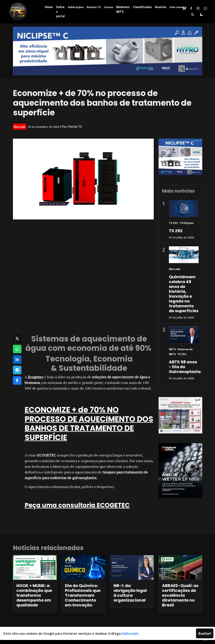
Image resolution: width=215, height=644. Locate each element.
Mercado (20, 127)
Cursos (108, 7)
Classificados (142, 7)
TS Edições (186, 223)
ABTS (172, 349)
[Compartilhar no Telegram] (17, 370)
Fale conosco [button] (178, 7)
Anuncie (161, 7)
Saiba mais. (130, 633)
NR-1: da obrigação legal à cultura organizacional (130, 593)
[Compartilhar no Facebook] (17, 380)
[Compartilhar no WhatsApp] (17, 349)
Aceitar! (205, 633)
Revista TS (94, 7)
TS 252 (173, 223)
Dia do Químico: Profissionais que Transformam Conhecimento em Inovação (83, 595)
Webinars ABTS (123, 9)
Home (49, 7)
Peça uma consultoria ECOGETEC (77, 505)
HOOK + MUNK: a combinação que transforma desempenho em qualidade (34, 595)
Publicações (76, 7)
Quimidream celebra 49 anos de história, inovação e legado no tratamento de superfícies (184, 294)
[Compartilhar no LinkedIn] (17, 359)
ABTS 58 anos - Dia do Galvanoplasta (185, 367)
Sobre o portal (60, 12)
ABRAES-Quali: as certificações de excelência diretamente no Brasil (180, 595)
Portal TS (75, 126)
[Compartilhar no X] (17, 338)
